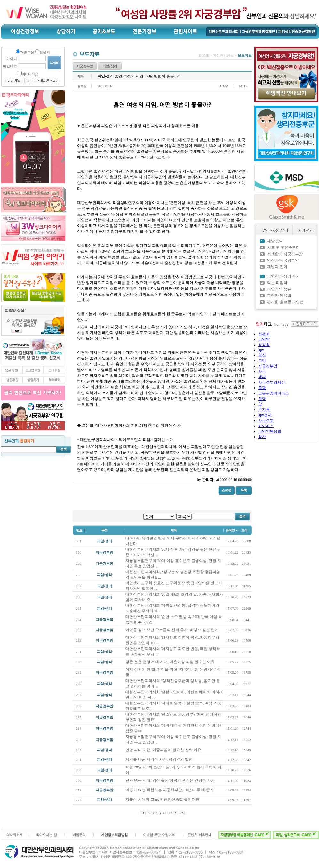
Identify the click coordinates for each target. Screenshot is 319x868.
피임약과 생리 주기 (283, 276)
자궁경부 (266, 420)
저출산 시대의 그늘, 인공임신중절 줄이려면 (163, 799)
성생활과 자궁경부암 (285, 254)
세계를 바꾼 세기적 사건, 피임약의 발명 (159, 759)
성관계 (264, 334)
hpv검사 (265, 415)
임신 (262, 355)
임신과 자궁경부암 (283, 260)
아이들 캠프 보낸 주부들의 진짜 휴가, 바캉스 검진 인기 (172, 630)
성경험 (264, 345)
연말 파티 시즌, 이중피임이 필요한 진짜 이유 (164, 750)
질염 (262, 399)
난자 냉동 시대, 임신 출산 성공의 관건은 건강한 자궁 (171, 780)
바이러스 (266, 426)
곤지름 (264, 410)
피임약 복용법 (279, 296)
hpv (261, 350)
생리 (262, 377)
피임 (262, 361)
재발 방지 (275, 241)
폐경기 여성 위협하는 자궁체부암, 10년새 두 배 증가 (170, 790)
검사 (262, 437)
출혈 (262, 388)
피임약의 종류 (279, 289)
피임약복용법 (270, 431)
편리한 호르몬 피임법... (287, 302)
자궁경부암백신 (272, 382)
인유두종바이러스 (274, 393)
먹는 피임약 (277, 283)
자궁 (262, 371)
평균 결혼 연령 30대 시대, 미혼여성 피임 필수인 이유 (171, 662)
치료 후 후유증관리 (283, 247)
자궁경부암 (268, 366)
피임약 (264, 339)
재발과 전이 (277, 267)
